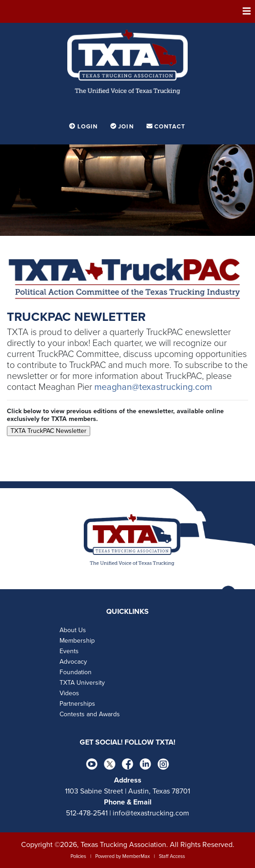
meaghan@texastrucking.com (153, 387)
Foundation (76, 672)
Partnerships (77, 704)
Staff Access (172, 856)
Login (84, 127)
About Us (73, 630)
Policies (78, 856)
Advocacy (73, 662)
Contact (166, 127)
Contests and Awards (90, 714)
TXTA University (82, 683)
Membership (77, 641)
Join (123, 127)
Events (69, 651)
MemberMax (136, 856)
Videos (69, 693)
